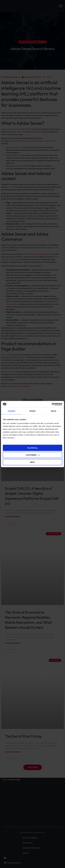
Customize (33, 455)
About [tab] (54, 411)
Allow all (32, 448)
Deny (32, 462)
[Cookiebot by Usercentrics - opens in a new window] (52, 404)
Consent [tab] (12, 411)
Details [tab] (32, 411)
